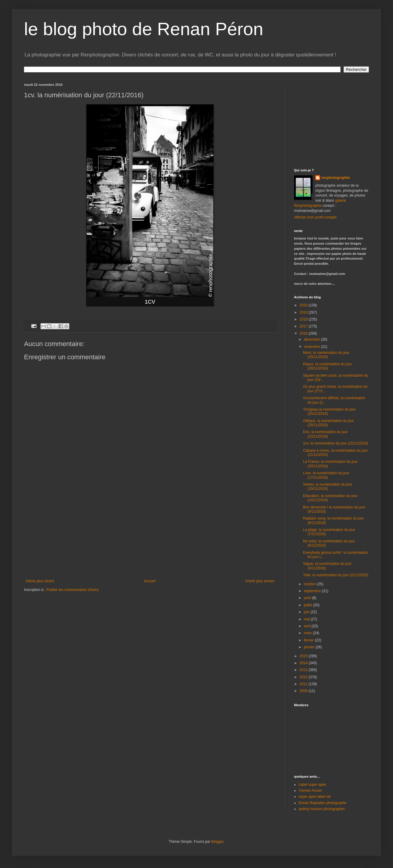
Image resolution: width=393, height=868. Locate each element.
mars (308, 633)
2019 (304, 312)
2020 (304, 305)
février (309, 640)
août (308, 598)
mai (307, 619)
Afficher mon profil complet (315, 217)
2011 (304, 684)
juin (307, 612)
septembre (313, 591)
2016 (304, 333)
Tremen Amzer (310, 791)
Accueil (150, 581)
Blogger (217, 842)
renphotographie (336, 178)
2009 (304, 691)
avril (308, 626)
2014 (304, 663)
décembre (312, 339)
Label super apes (312, 785)
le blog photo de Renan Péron (144, 29)
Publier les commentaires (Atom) (73, 590)
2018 (304, 319)
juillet (309, 605)
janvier (310, 647)
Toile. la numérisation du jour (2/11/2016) (336, 575)
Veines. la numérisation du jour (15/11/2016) (328, 487)
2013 (304, 670)
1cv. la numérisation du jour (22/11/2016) (336, 443)
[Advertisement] (331, 120)
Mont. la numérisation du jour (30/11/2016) (326, 355)
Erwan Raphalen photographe (322, 803)
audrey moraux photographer (322, 809)
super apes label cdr (315, 797)
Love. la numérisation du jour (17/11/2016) (326, 475)
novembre (312, 347)
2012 (304, 677)
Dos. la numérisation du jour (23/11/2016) (325, 434)
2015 (304, 656)
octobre (310, 584)
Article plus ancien (260, 581)
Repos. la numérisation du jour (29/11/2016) (327, 366)
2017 (304, 326)
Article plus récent (40, 581)
